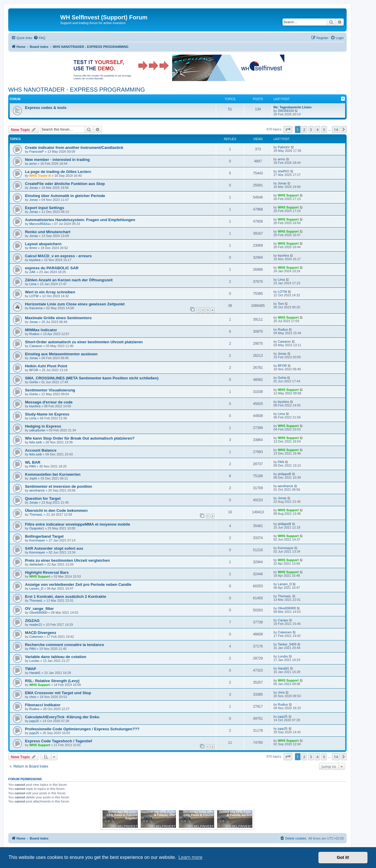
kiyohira (35, 260)
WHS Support (288, 195)
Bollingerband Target (44, 536)
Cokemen (36, 637)
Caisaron (36, 346)
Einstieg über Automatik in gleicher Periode (65, 196)
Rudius (34, 334)
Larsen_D (36, 588)
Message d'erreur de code (49, 402)
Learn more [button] (190, 857)
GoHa (34, 382)
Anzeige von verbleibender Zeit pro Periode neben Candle (78, 584)
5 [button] (324, 129)
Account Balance (41, 450)
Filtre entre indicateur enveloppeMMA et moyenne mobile (78, 524)
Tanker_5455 (287, 644)
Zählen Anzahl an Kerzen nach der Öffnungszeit (69, 280)
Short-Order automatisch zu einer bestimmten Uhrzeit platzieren (84, 342)
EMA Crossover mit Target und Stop (58, 693)
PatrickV (284, 147)
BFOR (34, 370)
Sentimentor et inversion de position (59, 486)
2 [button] (304, 129)
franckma (36, 308)
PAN (33, 466)
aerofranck (37, 490)
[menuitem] (39, 38)
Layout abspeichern (43, 244)
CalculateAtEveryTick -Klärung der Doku (62, 717)
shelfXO (284, 171)
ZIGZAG (32, 621)
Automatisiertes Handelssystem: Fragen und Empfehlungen (80, 220)
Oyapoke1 (37, 528)
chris (33, 697)
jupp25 (34, 721)
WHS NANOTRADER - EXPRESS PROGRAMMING (77, 90)
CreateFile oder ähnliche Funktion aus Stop (65, 184)
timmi (33, 248)
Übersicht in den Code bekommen (56, 510)
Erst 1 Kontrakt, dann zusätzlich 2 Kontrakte (66, 597)
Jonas (34, 188)
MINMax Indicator (41, 330)
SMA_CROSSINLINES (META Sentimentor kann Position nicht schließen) (92, 378)
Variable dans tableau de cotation (56, 657)
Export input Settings (45, 208)
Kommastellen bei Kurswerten (53, 474)
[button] (288, 129)
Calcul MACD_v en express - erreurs (58, 256)
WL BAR (33, 462)
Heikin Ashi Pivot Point (46, 366)
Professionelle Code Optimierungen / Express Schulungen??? (82, 729)
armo (33, 164)
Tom (281, 304)
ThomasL (36, 514)
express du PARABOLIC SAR (52, 268)
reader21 (36, 625)
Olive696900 (38, 613)
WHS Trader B (40, 176)
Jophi (33, 478)
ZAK (32, 272)
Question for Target (43, 498)
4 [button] (317, 129)
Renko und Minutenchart (48, 232)
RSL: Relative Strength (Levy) (52, 681)
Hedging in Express (43, 426)
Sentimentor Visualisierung (50, 390)
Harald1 (35, 673)
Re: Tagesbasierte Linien (292, 107)
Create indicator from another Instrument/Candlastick (74, 148)
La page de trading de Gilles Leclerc (58, 172)
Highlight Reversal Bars (47, 572)
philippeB (284, 474)
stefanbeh (36, 564)
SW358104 (286, 111)
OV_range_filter (39, 609)
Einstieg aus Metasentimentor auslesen (61, 354)
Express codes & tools (46, 108)
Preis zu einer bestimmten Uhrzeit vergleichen (67, 560)
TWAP (31, 669)
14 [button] (336, 129)
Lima (33, 284)
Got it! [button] (343, 857)
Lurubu (34, 661)
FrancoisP (37, 152)
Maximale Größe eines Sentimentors (58, 318)
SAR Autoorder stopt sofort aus (54, 548)
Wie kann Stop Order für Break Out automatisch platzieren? (80, 438)
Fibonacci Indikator (43, 705)
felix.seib (36, 442)
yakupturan (37, 430)
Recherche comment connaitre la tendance (64, 645)
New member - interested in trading (57, 160)
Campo (283, 620)
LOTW (34, 296)
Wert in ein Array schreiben (50, 292)
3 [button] (311, 129)
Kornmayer (37, 540)
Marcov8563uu (40, 224)
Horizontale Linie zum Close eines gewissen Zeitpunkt (75, 304)
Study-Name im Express (47, 414)
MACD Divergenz (41, 633)
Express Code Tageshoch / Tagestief (58, 741)
